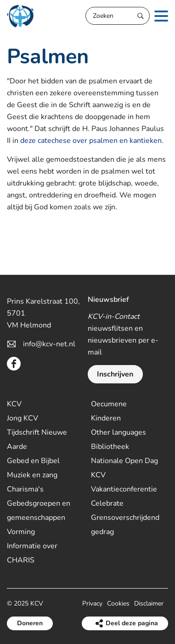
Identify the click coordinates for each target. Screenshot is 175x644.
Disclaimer (149, 603)
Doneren (30, 623)
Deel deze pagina (132, 623)
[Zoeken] (118, 16)
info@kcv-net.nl (49, 344)
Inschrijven (115, 374)
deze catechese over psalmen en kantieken (91, 141)
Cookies (118, 603)
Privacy (92, 603)
